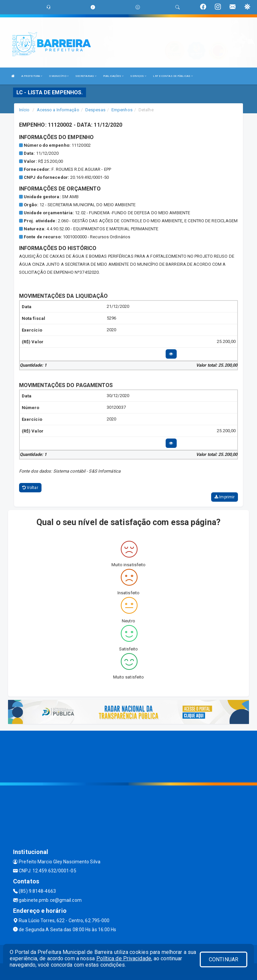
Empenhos (122, 110)
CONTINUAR (224, 959)
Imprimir (225, 497)
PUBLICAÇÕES (113, 76)
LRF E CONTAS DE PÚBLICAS (173, 76)
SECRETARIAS (86, 76)
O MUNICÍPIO (59, 76)
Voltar (30, 488)
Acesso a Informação (58, 110)
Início (24, 110)
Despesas (95, 110)
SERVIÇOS (138, 76)
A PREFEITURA (32, 76)
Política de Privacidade (124, 958)
